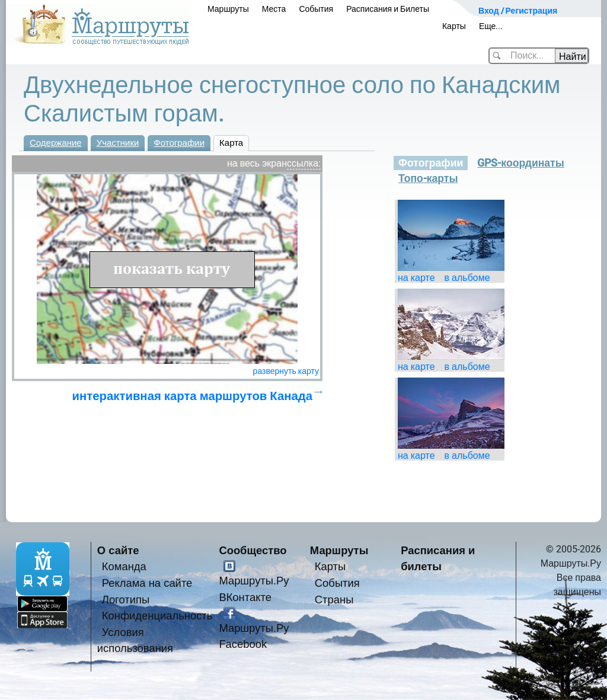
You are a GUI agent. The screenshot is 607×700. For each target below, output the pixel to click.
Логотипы (126, 600)
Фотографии (179, 143)
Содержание (56, 143)
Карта (231, 143)
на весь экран (257, 163)
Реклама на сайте (147, 583)
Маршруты (228, 9)
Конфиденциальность (157, 616)
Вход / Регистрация (518, 11)
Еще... (491, 26)
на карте (416, 278)
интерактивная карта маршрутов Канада (192, 396)
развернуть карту (286, 371)
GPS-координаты (520, 163)
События (316, 9)
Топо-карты (428, 178)
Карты (454, 26)
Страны (334, 600)
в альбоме (467, 278)
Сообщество (253, 550)
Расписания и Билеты (388, 9)
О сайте (118, 550)
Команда (124, 566)
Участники (118, 143)
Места (274, 9)
